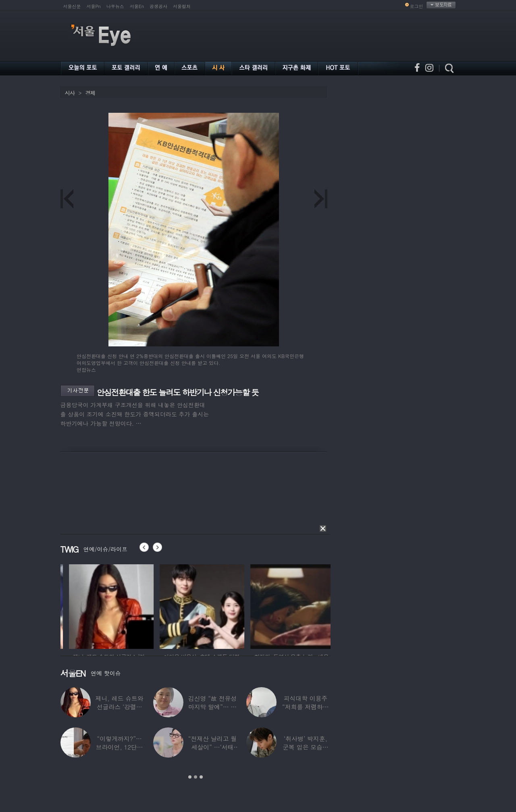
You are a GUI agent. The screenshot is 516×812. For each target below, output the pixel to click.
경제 (90, 93)
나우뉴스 (115, 6)
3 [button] (201, 777)
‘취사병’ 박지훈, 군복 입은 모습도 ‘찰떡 (306, 747)
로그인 (417, 6)
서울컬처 (182, 6)
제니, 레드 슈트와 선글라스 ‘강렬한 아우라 (120, 707)
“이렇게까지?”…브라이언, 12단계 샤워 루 (120, 747)
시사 (70, 93)
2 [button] (196, 777)
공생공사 (158, 6)
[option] (147, 605)
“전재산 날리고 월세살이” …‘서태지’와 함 (212, 747)
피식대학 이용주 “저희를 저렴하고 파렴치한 (306, 707)
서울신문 (72, 6)
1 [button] (190, 777)
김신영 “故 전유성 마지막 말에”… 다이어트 (212, 707)
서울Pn (94, 6)
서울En (137, 6)
